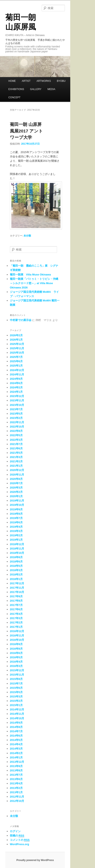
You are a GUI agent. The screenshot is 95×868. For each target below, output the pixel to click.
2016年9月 (16, 644)
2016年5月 (16, 657)
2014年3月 (16, 749)
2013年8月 (16, 770)
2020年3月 (16, 488)
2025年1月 (16, 366)
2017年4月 (16, 614)
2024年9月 (16, 379)
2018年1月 (16, 579)
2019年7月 (16, 518)
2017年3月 (16, 618)
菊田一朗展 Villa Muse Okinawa (30, 275)
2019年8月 (16, 514)
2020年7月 (16, 483)
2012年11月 (17, 797)
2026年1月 (16, 340)
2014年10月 (17, 718)
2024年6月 (16, 383)
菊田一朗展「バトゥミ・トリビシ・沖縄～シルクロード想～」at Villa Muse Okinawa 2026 (34, 283)
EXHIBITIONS (16, 89)
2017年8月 (16, 601)
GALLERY (36, 89)
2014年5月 (16, 740)
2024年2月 (16, 387)
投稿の (17, 836)
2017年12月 (17, 583)
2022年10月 (17, 427)
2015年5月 (16, 692)
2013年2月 (16, 788)
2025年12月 (17, 344)
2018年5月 (16, 566)
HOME (12, 81)
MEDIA (51, 89)
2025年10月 (17, 353)
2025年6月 (16, 361)
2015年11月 (17, 675)
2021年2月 (16, 461)
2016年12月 (17, 631)
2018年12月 (17, 544)
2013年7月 (16, 775)
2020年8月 (16, 479)
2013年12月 (17, 762)
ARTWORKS (44, 81)
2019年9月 (16, 509)
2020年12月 (17, 470)
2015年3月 (16, 696)
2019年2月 (16, 535)
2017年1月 (16, 627)
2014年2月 (16, 753)
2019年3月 (16, 531)
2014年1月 (16, 757)
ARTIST (26, 81)
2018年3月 (16, 570)
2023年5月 (16, 414)
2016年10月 (17, 640)
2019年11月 (17, 501)
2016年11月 (17, 635)
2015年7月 (16, 684)
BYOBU (61, 81)
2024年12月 (17, 370)
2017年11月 (17, 588)
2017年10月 (17, 592)
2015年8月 (16, 679)
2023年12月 (17, 396)
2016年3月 (16, 666)
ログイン (15, 831)
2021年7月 (16, 444)
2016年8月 (16, 649)
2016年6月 (16, 653)
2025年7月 (16, 357)
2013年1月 (16, 792)
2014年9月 (16, 723)
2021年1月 (16, 466)
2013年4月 (16, 783)
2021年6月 (16, 448)
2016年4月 (16, 662)
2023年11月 (17, 400)
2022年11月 (17, 422)
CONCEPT (14, 97)
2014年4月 (16, 744)
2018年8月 (16, 557)
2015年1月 (16, 705)
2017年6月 (16, 609)
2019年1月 (16, 540)
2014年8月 (16, 727)
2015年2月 (16, 701)
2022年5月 (16, 435)
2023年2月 (16, 418)
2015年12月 (17, 670)
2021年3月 (16, 457)
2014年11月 (17, 714)
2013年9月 (16, 766)
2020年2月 (16, 492)
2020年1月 (16, 496)
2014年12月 (17, 709)
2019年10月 (17, 505)
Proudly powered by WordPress (35, 860)
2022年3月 (16, 440)
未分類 (27, 236)
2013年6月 (16, 779)
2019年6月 (16, 522)
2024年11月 (17, 374)
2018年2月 (16, 575)
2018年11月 (17, 549)
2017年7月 (16, 605)
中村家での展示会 (21, 320)
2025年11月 (17, 348)
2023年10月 (17, 405)
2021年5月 (16, 453)
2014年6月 (16, 736)
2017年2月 (16, 623)
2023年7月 (16, 409)
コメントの (20, 840)
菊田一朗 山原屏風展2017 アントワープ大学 (27, 131)
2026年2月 (16, 335)
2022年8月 (16, 431)
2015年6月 (16, 688)
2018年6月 (16, 562)
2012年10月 (17, 801)
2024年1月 (16, 392)
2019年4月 (16, 527)
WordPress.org (20, 844)
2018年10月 (17, 553)
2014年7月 (16, 731)
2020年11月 (17, 475)
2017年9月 (16, 596)
